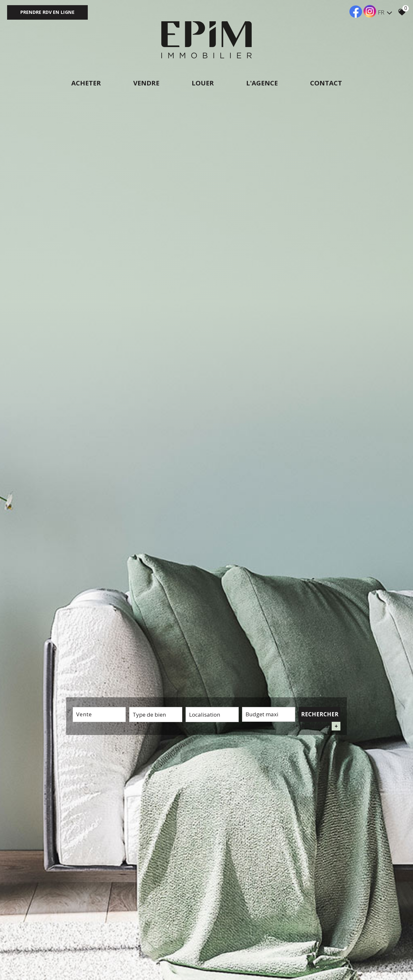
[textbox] (156, 715)
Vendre (146, 83)
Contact (326, 83)
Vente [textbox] (84, 714)
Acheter (86, 83)
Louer (203, 83)
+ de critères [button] (318, 726)
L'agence (262, 83)
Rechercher (320, 714)
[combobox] (99, 715)
